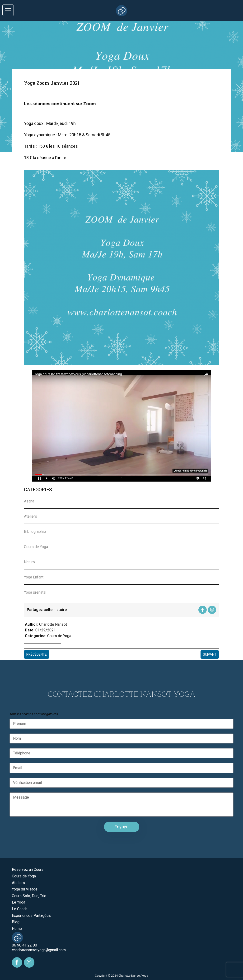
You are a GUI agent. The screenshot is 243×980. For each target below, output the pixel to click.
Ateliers (18, 882)
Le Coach (20, 908)
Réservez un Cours (28, 869)
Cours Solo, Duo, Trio (29, 895)
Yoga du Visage (25, 888)
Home (17, 928)
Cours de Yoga (59, 635)
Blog (16, 921)
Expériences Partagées (31, 915)
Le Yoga (19, 902)
